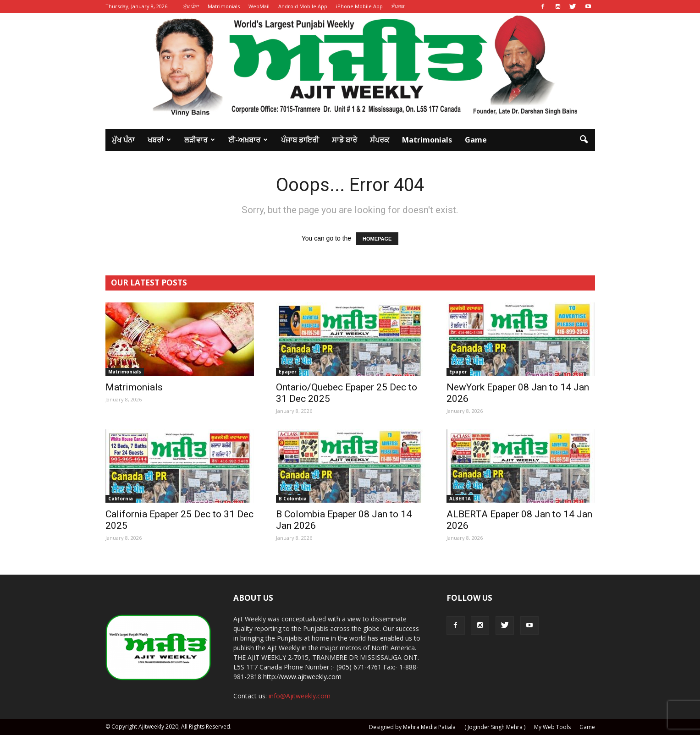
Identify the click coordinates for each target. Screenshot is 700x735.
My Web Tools (552, 727)
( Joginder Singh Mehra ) (495, 727)
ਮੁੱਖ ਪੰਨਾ (191, 6)
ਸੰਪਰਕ (398, 6)
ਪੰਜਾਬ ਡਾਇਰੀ (300, 140)
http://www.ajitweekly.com (302, 677)
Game (476, 140)
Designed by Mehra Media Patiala (412, 727)
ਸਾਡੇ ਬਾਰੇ (344, 140)
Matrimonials (224, 6)
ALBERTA (460, 499)
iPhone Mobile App (359, 6)
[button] (584, 140)
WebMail (259, 6)
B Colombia (293, 499)
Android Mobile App (303, 6)
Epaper (288, 372)
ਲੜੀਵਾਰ (200, 140)
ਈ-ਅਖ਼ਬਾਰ (248, 140)
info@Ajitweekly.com (300, 696)
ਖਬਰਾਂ (159, 140)
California (121, 499)
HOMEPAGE (377, 239)
